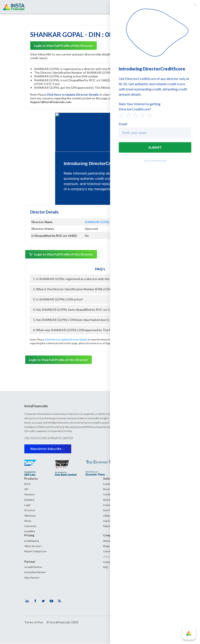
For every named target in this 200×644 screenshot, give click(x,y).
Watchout (30, 516)
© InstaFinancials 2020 (62, 622)
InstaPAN (30, 531)
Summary (30, 494)
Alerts (28, 521)
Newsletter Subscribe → (48, 449)
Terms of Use (34, 622)
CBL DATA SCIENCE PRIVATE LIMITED (49, 438)
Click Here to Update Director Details (73, 95)
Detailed (29, 500)
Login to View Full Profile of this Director (63, 46)
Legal (27, 505)
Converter (30, 526)
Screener (30, 510)
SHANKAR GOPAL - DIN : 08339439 (82, 34)
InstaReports (32, 541)
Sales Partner (32, 577)
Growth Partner (33, 567)
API (26, 489)
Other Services (33, 546)
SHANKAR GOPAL (97, 222)
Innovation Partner (35, 572)
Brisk (27, 484)
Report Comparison (35, 551)
